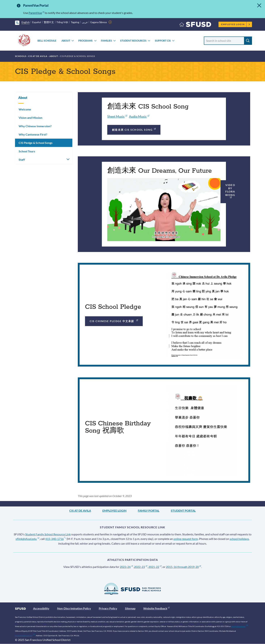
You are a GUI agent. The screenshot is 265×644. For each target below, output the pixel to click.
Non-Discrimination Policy (74, 608)
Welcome (25, 109)
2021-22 (155, 567)
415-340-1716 (56, 539)
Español (37, 22)
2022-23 (141, 567)
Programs (85, 41)
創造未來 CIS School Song (134, 129)
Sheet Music (117, 116)
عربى (85, 22)
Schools (21, 56)
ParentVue (36, 13)
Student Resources (133, 41)
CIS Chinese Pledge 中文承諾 (114, 321)
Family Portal (149, 511)
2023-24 (126, 567)
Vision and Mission (30, 118)
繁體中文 (49, 22)
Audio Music (139, 116)
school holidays (239, 539)
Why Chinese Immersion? (35, 126)
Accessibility (41, 608)
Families (106, 41)
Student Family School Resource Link (48, 534)
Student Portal (183, 511)
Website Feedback (156, 608)
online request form (186, 539)
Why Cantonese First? (33, 134)
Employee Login (236, 24)
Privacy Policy (108, 608)
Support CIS (163, 41)
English (26, 22)
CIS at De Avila (38, 56)
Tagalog (75, 22)
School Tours (27, 151)
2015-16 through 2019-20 (184, 567)
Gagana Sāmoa (98, 22)
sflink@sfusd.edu (27, 539)
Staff (22, 160)
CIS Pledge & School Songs (36, 143)
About (66, 41)
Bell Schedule (47, 41)
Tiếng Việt (62, 22)
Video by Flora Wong (230, 191)
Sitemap (130, 608)
